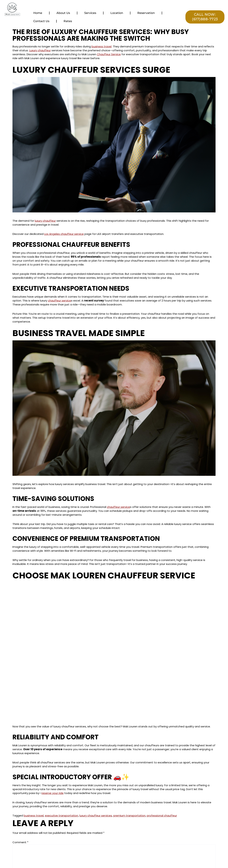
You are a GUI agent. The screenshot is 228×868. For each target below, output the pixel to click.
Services (90, 13)
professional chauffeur (162, 816)
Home (38, 13)
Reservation (146, 13)
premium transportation (129, 816)
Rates (68, 21)
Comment (20, 842)
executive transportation (62, 816)
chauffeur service (59, 301)
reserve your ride (53, 793)
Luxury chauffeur (40, 50)
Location (117, 13)
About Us (63, 13)
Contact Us (41, 21)
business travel (102, 46)
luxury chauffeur (45, 221)
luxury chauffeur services (96, 816)
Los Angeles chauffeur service (64, 234)
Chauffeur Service (109, 54)
